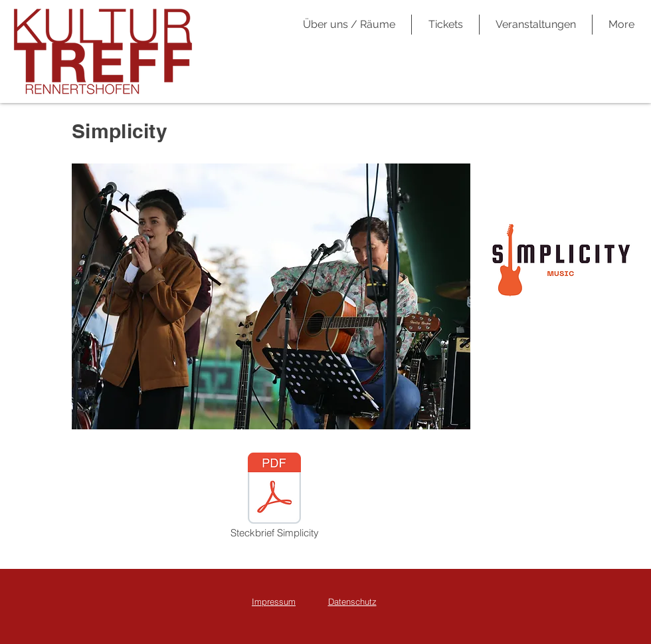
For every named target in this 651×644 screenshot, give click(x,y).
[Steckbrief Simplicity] (274, 496)
